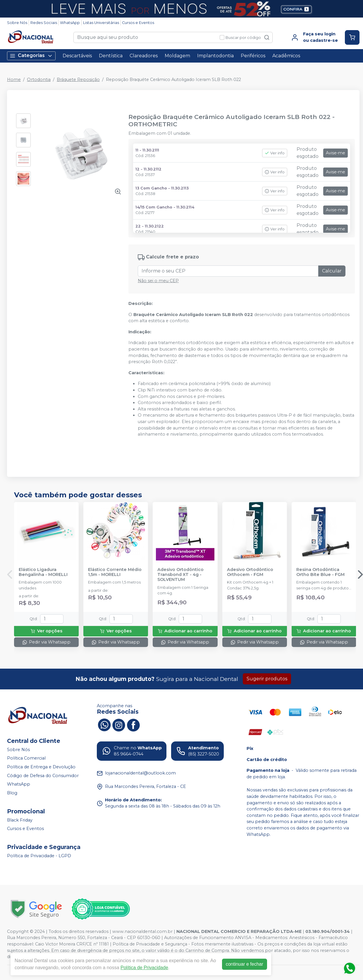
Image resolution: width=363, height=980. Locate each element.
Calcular (332, 271)
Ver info (275, 153)
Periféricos (253, 56)
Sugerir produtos (267, 679)
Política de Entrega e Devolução (41, 767)
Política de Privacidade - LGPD (39, 856)
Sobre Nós (17, 23)
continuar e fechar (245, 964)
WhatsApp (70, 23)
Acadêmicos (286, 56)
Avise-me (336, 153)
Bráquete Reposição (78, 80)
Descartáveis (77, 56)
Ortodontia (39, 80)
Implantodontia (215, 56)
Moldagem (177, 56)
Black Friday (20, 820)
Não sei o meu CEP (158, 281)
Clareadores (144, 56)
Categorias (31, 56)
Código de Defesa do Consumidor (43, 776)
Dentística (111, 56)
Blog (12, 793)
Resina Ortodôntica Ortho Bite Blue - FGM (320, 572)
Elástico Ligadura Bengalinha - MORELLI (43, 572)
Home (14, 80)
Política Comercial (26, 758)
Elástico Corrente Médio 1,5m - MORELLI (115, 572)
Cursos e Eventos (138, 23)
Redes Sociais (44, 23)
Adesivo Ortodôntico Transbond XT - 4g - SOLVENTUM (180, 575)
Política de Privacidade (144, 968)
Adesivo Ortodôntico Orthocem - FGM (250, 572)
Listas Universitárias (101, 23)
